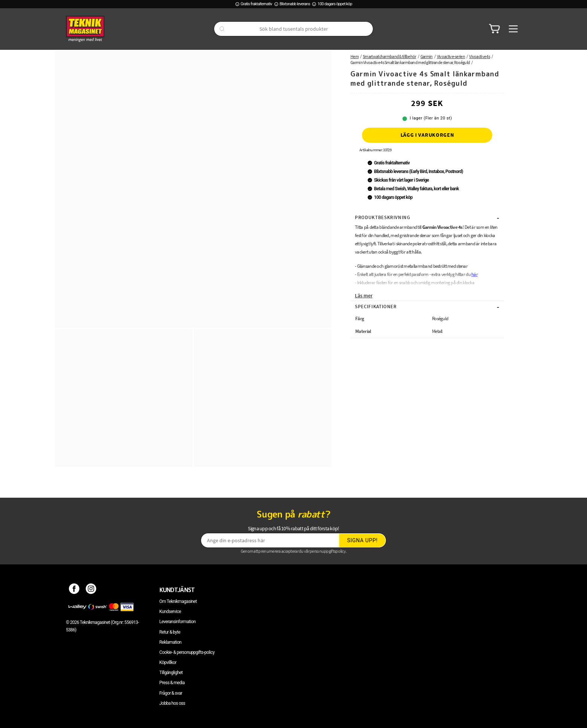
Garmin (427, 56)
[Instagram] (91, 590)
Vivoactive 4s (480, 56)
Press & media (172, 683)
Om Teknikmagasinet (178, 601)
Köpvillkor (168, 662)
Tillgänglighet (171, 673)
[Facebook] (74, 590)
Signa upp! (362, 540)
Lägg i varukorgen (427, 135)
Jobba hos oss (172, 703)
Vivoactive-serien (451, 56)
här (475, 274)
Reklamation (171, 642)
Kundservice (170, 612)
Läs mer (364, 295)
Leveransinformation (178, 622)
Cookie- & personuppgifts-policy (187, 652)
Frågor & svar (171, 693)
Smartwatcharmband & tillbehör (390, 56)
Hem (355, 56)
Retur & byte (170, 632)
